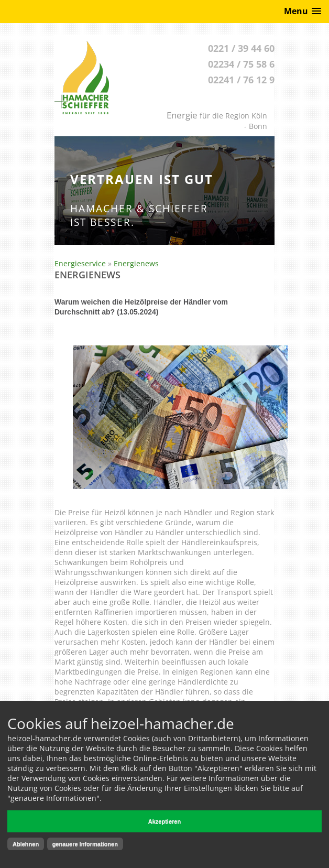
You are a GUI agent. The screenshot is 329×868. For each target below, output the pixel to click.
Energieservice (80, 263)
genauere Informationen (85, 844)
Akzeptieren (165, 821)
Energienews (136, 263)
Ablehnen (26, 844)
